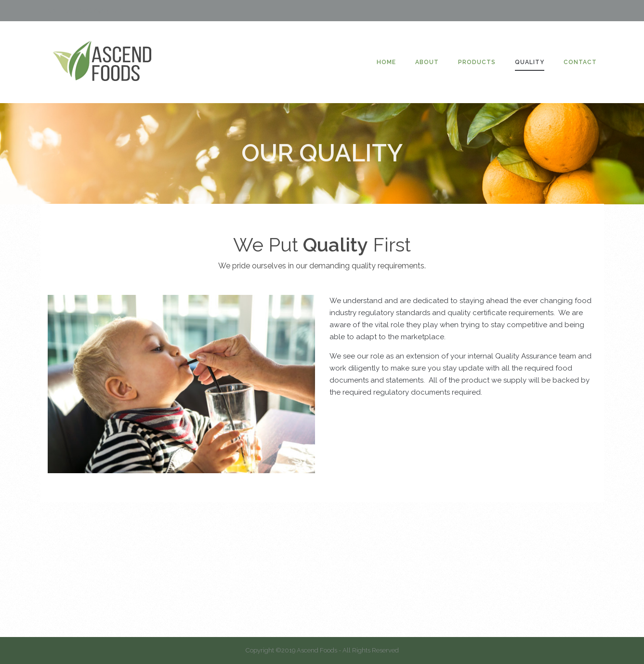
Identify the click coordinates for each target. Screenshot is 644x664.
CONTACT (580, 62)
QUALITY (530, 62)
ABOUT (427, 62)
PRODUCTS (477, 62)
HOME (386, 62)
